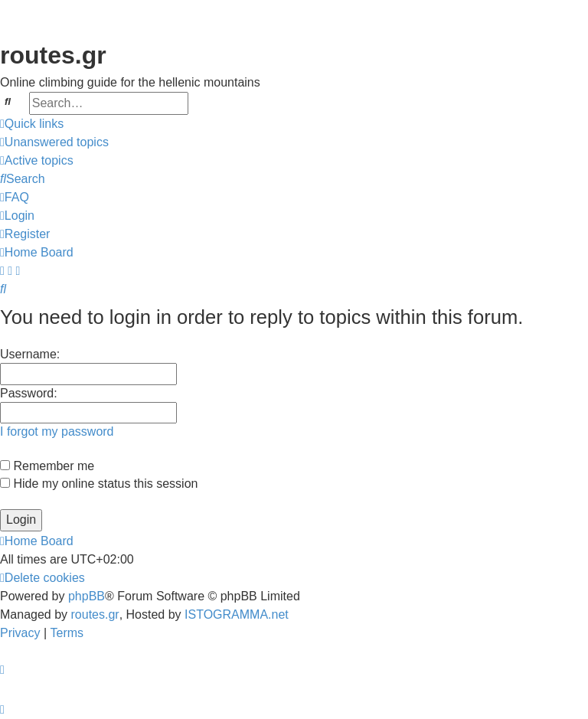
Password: (29, 393)
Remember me (47, 466)
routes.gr (95, 614)
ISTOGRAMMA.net (237, 614)
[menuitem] (54, 142)
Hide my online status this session (99, 484)
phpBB (87, 596)
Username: (30, 354)
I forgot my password (57, 431)
